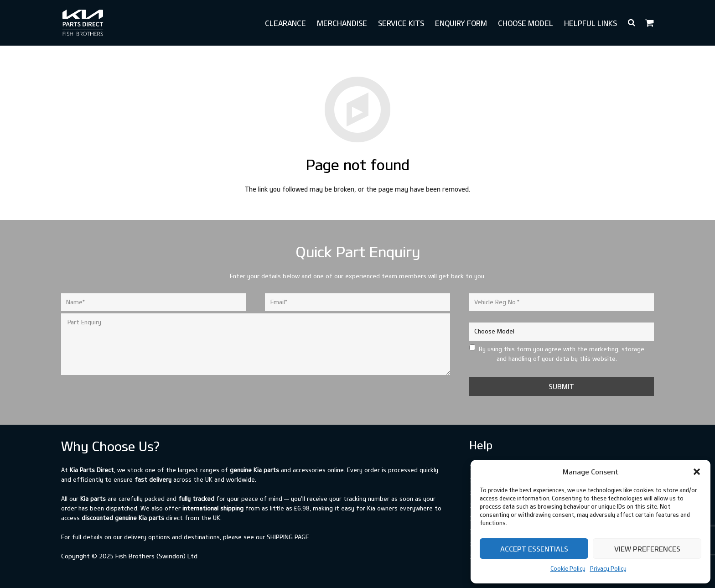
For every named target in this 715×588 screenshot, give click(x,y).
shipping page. (288, 537)
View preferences (647, 549)
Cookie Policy (568, 568)
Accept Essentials (534, 549)
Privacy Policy (608, 568)
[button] (697, 472)
